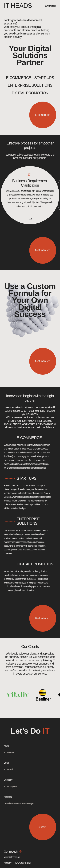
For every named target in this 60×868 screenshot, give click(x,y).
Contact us (50, 6)
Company (8, 780)
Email (6, 763)
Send (43, 827)
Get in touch (43, 115)
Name (6, 746)
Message (8, 797)
